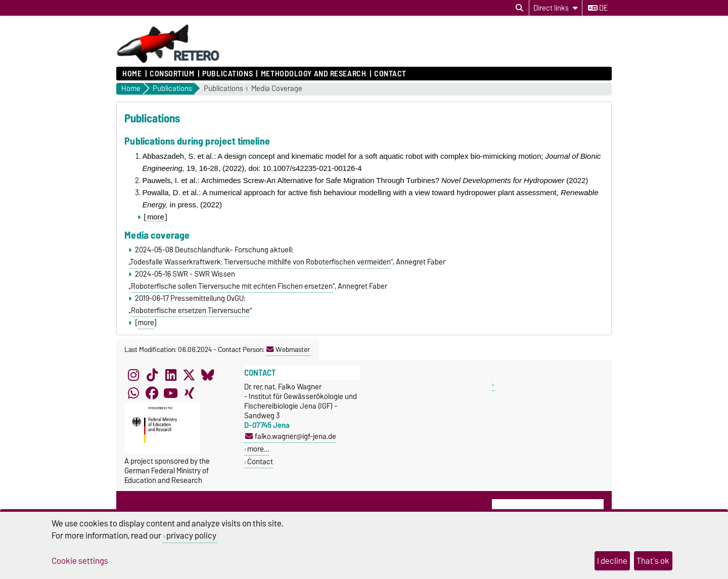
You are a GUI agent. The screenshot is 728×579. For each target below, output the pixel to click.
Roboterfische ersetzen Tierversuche (190, 310)
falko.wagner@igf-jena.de (291, 436)
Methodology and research (313, 74)
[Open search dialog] (519, 8)
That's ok (653, 561)
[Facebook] (152, 393)
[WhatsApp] (133, 393)
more (156, 217)
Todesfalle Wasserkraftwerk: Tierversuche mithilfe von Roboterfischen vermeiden (260, 262)
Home (132, 74)
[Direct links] (556, 8)
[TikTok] (152, 375)
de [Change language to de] (598, 8)
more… (258, 449)
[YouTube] (171, 393)
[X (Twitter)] (189, 375)
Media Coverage (277, 89)
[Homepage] (168, 62)
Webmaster (288, 349)
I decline (612, 561)
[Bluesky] (208, 375)
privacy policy (191, 536)
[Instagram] (133, 375)
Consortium (172, 74)
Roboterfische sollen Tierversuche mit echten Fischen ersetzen (232, 286)
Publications (227, 74)
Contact (390, 74)
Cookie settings (80, 561)
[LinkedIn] (171, 375)
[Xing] (189, 393)
